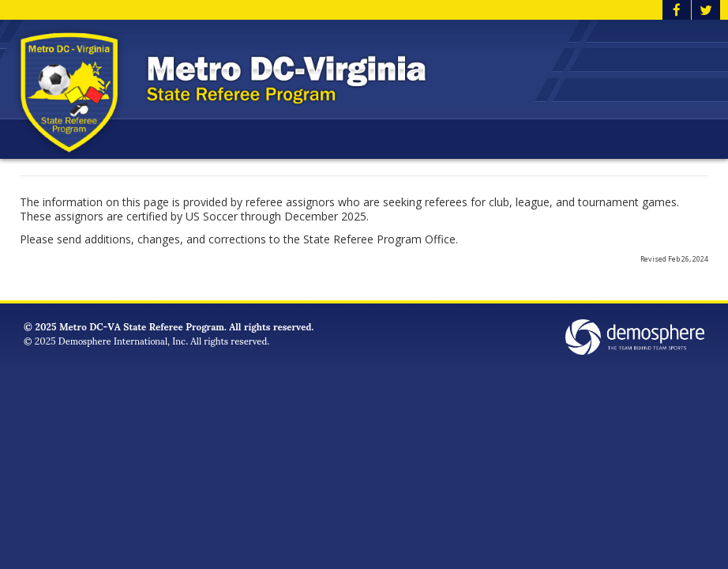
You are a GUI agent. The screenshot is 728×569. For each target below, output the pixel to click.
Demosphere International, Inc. (123, 340)
